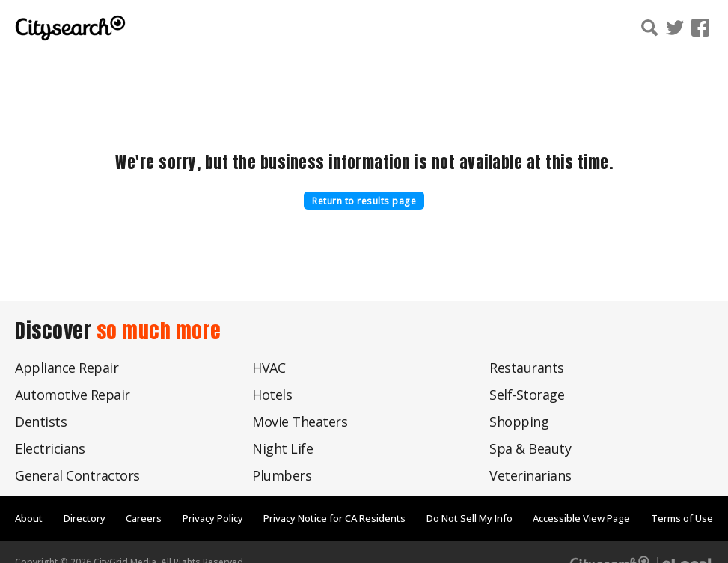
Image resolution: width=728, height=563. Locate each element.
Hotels (272, 395)
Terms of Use (682, 518)
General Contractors (77, 475)
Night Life (282, 448)
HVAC (269, 368)
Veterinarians (530, 475)
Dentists (41, 422)
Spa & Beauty (530, 448)
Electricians (50, 448)
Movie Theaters (300, 422)
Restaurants (527, 368)
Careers (144, 518)
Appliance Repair (67, 368)
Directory (85, 518)
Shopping (519, 422)
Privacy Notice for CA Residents (334, 518)
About (29, 518)
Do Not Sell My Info (469, 518)
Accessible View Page (581, 518)
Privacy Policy (213, 518)
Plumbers (282, 475)
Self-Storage (527, 395)
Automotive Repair (73, 395)
